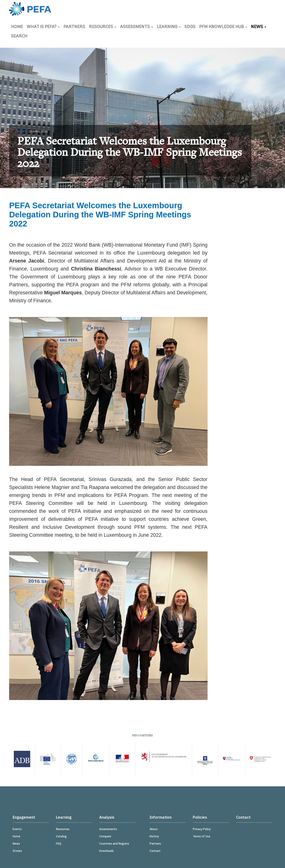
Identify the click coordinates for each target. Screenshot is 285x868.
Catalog (61, 836)
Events (17, 829)
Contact (155, 851)
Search (19, 36)
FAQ (59, 844)
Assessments (137, 27)
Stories (17, 851)
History (154, 836)
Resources (103, 27)
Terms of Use (202, 836)
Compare (105, 836)
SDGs (190, 27)
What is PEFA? (43, 27)
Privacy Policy (202, 829)
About (154, 829)
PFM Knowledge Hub (223, 27)
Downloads (106, 851)
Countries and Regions (114, 844)
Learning (169, 27)
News (259, 27)
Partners (74, 27)
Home (17, 27)
